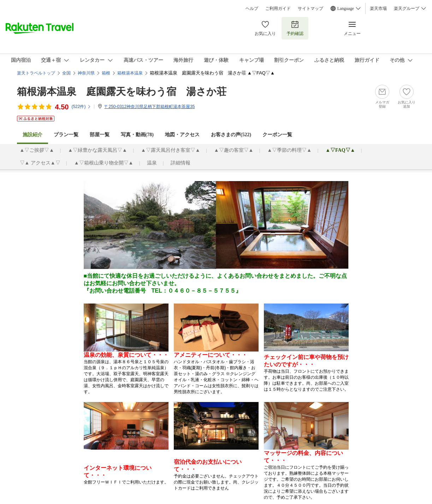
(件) (81, 107)
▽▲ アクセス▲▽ (40, 163)
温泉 (152, 163)
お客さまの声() (231, 135)
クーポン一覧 (277, 135)
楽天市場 (378, 8)
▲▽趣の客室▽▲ (234, 150)
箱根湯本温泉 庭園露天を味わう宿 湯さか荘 (122, 92)
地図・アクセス (182, 135)
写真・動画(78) (137, 135)
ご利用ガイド (278, 8)
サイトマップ (310, 8)
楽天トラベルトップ (36, 73)
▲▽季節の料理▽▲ (289, 150)
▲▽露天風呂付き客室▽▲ (171, 150)
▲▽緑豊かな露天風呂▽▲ (97, 150)
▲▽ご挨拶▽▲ (37, 150)
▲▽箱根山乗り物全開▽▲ (104, 163)
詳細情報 (181, 163)
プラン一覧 (66, 135)
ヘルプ (252, 8)
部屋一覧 (100, 135)
